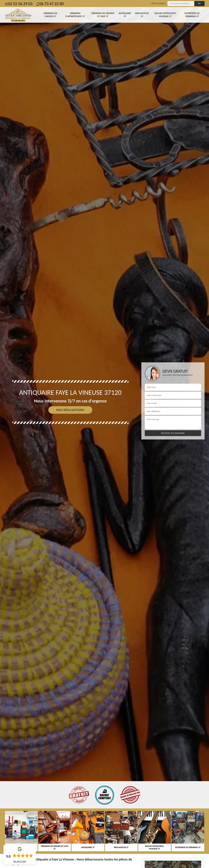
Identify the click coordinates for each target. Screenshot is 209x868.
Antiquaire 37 (125, 15)
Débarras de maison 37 (50, 15)
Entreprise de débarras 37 (192, 15)
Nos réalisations (70, 410)
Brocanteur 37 (142, 15)
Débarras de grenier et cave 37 (103, 15)
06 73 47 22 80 (50, 4)
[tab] (104, 434)
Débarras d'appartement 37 (75, 15)
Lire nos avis (20, 861)
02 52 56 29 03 (19, 4)
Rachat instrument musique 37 (165, 15)
